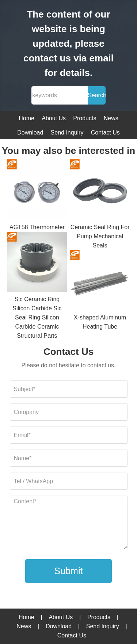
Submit (69, 571)
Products (85, 118)
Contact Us (105, 132)
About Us (54, 118)
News (111, 118)
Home (26, 118)
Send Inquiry (67, 132)
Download (30, 132)
